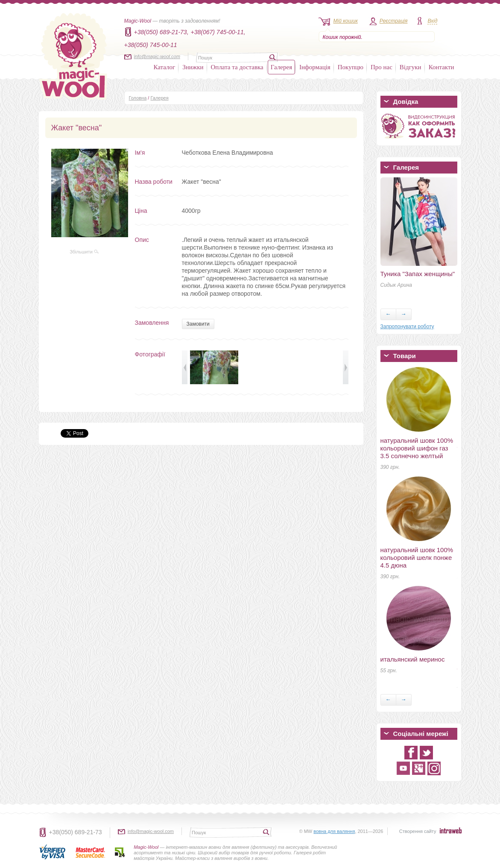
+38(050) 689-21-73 (76, 832)
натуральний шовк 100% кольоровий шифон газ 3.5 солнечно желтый (417, 448)
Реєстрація (394, 21)
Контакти (442, 67)
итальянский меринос (413, 659)
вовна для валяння (334, 831)
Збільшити (84, 252)
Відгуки (411, 67)
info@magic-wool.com (157, 56)
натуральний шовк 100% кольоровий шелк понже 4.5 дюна (417, 558)
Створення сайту (418, 831)
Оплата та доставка (237, 67)
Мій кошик (346, 21)
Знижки (193, 67)
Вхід (432, 21)
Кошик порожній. (343, 37)
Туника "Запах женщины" (418, 274)
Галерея (281, 67)
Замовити (198, 324)
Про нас (382, 67)
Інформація (315, 67)
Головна (138, 98)
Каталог (165, 67)
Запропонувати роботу (407, 327)
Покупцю (351, 67)
